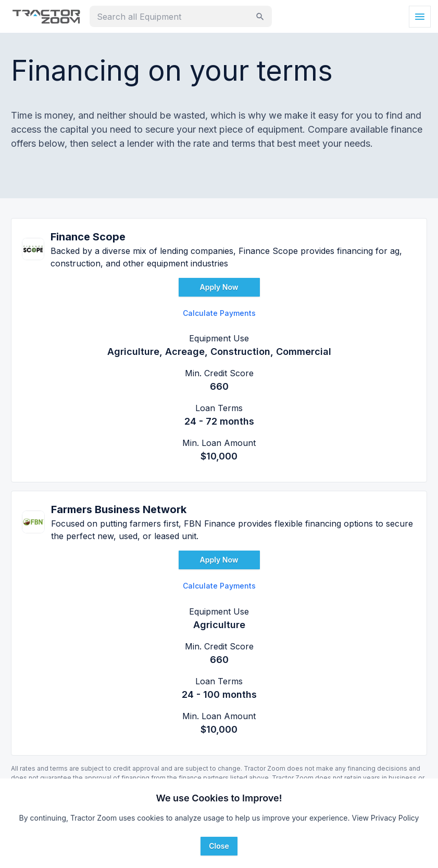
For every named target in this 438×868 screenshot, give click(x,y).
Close (219, 846)
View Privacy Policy (385, 818)
